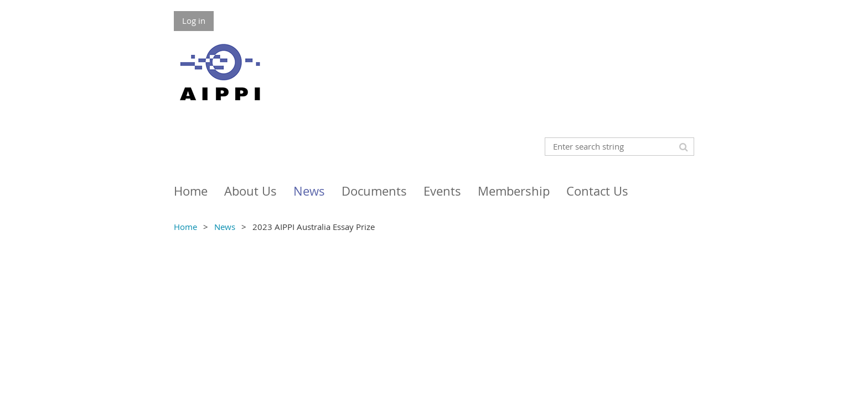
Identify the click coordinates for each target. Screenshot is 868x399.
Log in (194, 21)
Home (185, 227)
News (225, 227)
